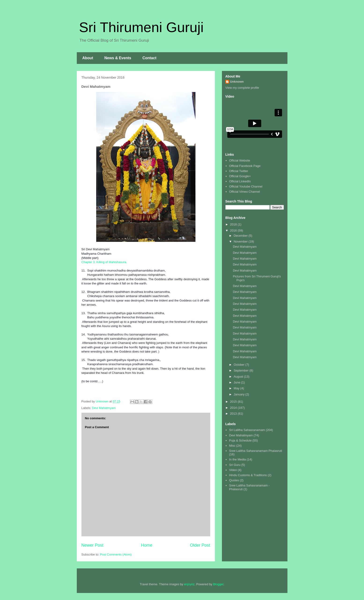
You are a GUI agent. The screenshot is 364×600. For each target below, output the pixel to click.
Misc (232, 446)
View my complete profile (242, 88)
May (237, 388)
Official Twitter (239, 171)
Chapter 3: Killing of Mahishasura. (104, 262)
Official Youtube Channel (246, 186)
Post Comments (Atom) (116, 554)
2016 (234, 230)
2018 (234, 224)
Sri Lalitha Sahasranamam (247, 430)
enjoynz (189, 584)
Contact (149, 58)
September (241, 370)
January (239, 394)
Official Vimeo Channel (245, 192)
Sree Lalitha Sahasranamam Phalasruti (256, 451)
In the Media (238, 459)
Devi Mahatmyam (104, 408)
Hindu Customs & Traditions (248, 475)
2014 (234, 408)
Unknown (237, 82)
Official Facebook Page (245, 166)
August (239, 377)
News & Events (118, 58)
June (237, 382)
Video (233, 470)
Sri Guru (235, 465)
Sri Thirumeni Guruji (141, 27)
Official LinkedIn (240, 181)
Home (147, 545)
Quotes (234, 480)
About (88, 58)
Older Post (200, 545)
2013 (234, 414)
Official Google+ (240, 176)
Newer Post (92, 545)
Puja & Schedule (240, 440)
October (239, 365)
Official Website (240, 160)
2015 (234, 402)
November (241, 241)
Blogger (218, 584)
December (241, 236)
